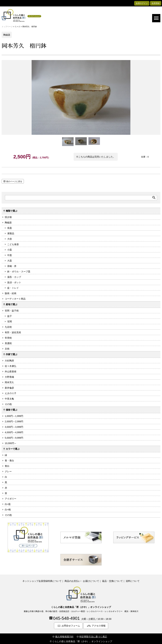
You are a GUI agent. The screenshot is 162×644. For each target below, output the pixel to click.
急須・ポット (14, 282)
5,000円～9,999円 (14, 437)
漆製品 (11, 233)
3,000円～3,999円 (14, 426)
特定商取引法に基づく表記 (93, 636)
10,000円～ (11, 443)
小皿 (10, 249)
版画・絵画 (11, 293)
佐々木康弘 (11, 365)
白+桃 (8, 509)
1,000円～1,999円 (14, 415)
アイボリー (11, 498)
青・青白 (9, 460)
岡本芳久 (9, 382)
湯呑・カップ (14, 276)
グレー (8, 471)
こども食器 (13, 244)
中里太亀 (9, 398)
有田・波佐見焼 (13, 332)
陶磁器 (8, 222)
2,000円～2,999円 (14, 421)
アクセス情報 (99, 625)
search (154, 197)
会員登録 (156, 3)
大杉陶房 (9, 360)
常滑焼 (8, 337)
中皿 (10, 255)
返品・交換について (112, 580)
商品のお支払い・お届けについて (82, 580)
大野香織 (9, 376)
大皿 (10, 260)
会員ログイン (142, 3)
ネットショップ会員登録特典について (42, 580)
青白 (7, 465)
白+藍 (8, 503)
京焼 (7, 348)
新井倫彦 (9, 387)
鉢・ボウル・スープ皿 (19, 271)
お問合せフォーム (71, 625)
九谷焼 (8, 326)
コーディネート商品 (15, 298)
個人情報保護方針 (64, 636)
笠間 (10, 321)
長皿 (10, 227)
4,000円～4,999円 (14, 432)
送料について (133, 580)
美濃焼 (8, 343)
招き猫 (8, 216)
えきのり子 (11, 393)
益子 (10, 315)
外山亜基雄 (11, 371)
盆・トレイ (13, 287)
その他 (8, 403)
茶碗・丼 (12, 265)
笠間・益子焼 (12, 310)
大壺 (10, 238)
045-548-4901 (67, 618)
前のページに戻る (14, 181)
